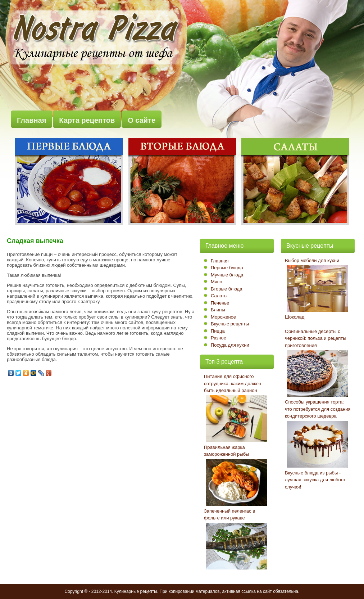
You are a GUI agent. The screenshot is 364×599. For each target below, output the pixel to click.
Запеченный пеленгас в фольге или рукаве (229, 515)
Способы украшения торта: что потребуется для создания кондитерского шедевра (318, 409)
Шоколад (295, 317)
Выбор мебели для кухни (312, 260)
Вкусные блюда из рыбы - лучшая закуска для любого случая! (315, 480)
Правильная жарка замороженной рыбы (226, 451)
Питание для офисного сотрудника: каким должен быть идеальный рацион (233, 383)
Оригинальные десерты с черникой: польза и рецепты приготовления (316, 338)
